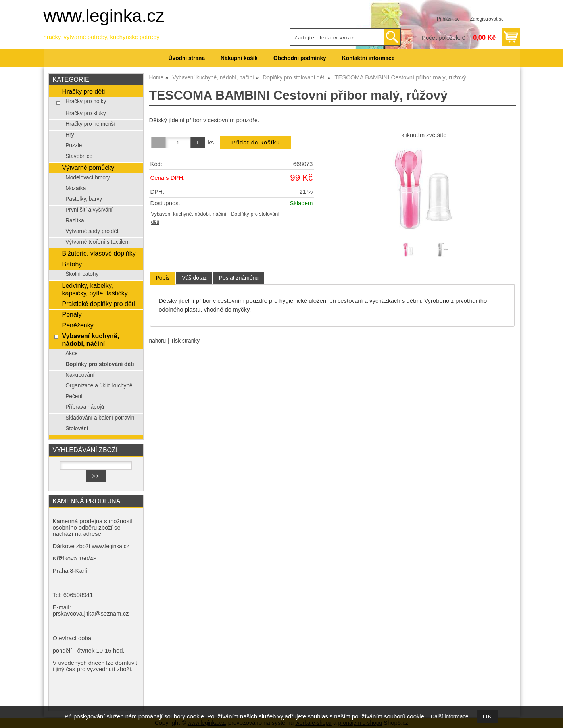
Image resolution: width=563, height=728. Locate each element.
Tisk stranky (185, 341)
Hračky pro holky (86, 101)
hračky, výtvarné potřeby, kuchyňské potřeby (102, 37)
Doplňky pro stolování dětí (100, 364)
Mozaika (76, 188)
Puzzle (74, 145)
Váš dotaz (194, 278)
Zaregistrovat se (487, 19)
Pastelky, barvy (84, 199)
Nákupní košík (239, 58)
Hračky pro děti (83, 91)
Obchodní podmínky (300, 58)
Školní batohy (82, 274)
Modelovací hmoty (87, 178)
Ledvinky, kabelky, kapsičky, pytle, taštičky (95, 289)
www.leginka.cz (104, 16)
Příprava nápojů (85, 407)
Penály (72, 314)
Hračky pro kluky (86, 113)
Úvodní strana (187, 58)
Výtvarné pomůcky (88, 168)
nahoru (158, 341)
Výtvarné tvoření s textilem (98, 242)
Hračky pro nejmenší (90, 124)
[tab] (162, 278)
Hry (70, 135)
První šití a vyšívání (89, 210)
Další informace (449, 717)
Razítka (75, 221)
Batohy (72, 264)
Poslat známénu (239, 278)
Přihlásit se (448, 19)
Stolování (77, 429)
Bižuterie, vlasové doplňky (99, 253)
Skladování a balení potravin (100, 418)
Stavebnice (79, 156)
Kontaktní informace (368, 58)
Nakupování (80, 375)
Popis (162, 278)
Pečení (74, 396)
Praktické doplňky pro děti (98, 304)
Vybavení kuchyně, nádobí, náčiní (189, 214)
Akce (72, 353)
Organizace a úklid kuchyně (99, 386)
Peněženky (78, 325)
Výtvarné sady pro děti (93, 231)
